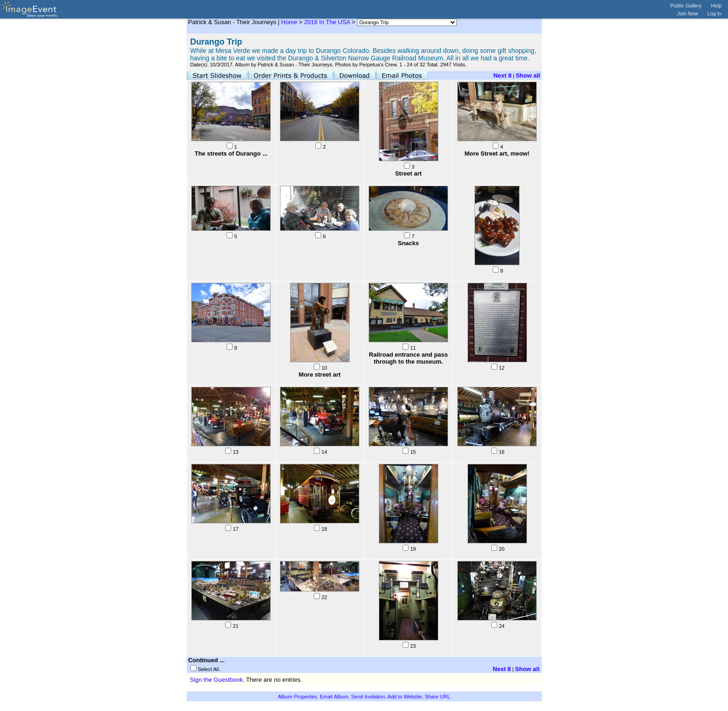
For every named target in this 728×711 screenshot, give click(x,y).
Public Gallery (686, 6)
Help (716, 6)
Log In (714, 13)
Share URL (437, 697)
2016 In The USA (327, 22)
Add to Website (405, 697)
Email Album (334, 697)
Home (289, 22)
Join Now (687, 13)
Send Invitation (368, 697)
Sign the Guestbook (216, 680)
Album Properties (297, 697)
